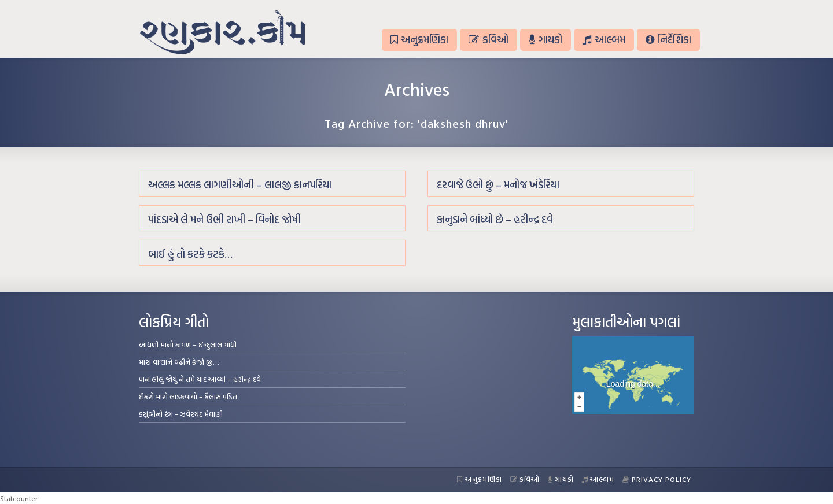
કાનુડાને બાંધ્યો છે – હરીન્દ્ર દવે (495, 219)
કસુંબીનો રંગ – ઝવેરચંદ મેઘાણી (181, 414)
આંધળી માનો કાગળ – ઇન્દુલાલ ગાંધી (188, 344)
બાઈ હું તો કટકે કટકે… (190, 254)
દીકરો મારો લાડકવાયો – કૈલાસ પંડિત (188, 396)
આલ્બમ (604, 40)
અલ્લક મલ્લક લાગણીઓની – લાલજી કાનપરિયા (240, 185)
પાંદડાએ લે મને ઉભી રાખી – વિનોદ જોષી (224, 219)
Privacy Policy (657, 479)
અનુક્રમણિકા (419, 40)
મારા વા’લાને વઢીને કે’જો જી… (179, 362)
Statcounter (19, 498)
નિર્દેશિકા (668, 40)
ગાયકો (545, 40)
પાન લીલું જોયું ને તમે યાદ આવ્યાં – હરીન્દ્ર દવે (200, 379)
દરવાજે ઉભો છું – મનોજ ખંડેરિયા (498, 185)
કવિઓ (488, 40)
